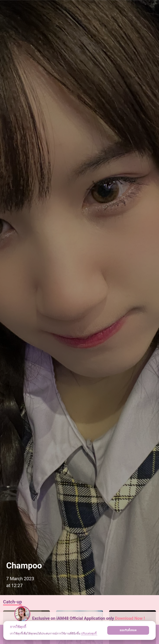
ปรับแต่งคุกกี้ (89, 633)
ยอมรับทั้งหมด (128, 630)
